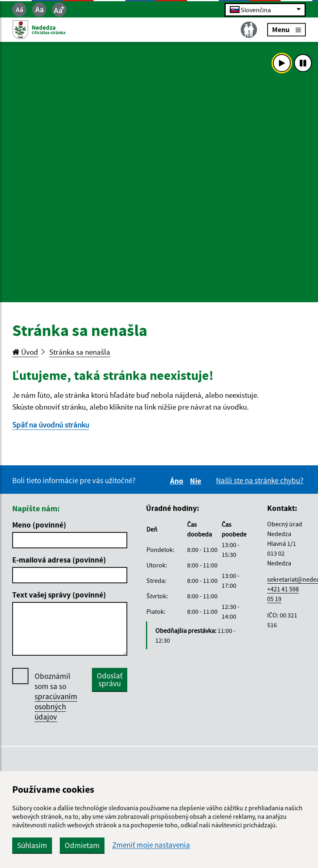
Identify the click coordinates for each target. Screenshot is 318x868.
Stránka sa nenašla (80, 352)
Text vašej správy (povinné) (59, 595)
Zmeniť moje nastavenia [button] (151, 845)
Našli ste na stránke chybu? (260, 480)
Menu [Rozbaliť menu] (286, 29)
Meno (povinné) (39, 525)
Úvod (25, 352)
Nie (197, 481)
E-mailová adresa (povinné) (59, 560)
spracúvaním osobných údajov (56, 707)
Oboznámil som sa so (56, 697)
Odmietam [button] (82, 845)
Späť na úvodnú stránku (51, 425)
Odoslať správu (110, 679)
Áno (178, 481)
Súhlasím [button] (32, 845)
